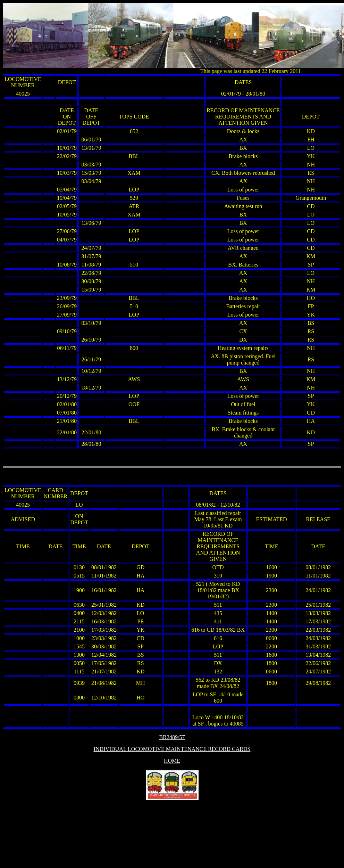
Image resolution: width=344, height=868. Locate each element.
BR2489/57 (172, 737)
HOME (172, 761)
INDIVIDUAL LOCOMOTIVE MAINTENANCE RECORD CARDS (172, 749)
